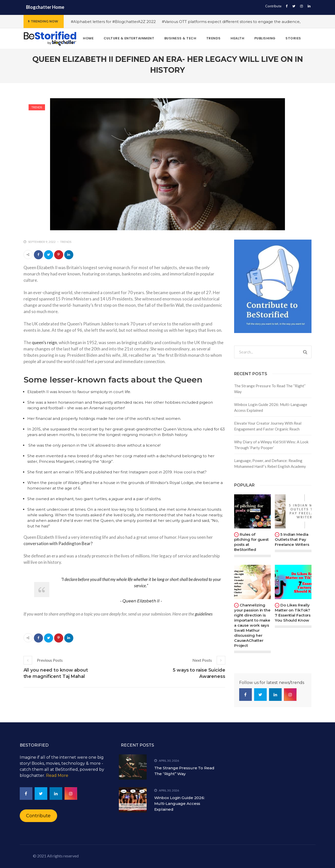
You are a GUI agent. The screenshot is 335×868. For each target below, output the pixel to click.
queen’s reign (44, 342)
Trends (37, 107)
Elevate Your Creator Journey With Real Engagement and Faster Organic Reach (268, 426)
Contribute (273, 6)
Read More (57, 775)
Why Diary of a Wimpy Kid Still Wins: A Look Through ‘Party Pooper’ (271, 445)
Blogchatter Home (45, 7)
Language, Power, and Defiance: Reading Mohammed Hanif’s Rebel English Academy (270, 463)
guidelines (204, 614)
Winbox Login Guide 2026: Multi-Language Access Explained (271, 407)
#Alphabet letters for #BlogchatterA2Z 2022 (113, 22)
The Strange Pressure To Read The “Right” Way (270, 389)
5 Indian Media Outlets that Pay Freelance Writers (292, 539)
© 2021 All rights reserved (56, 856)
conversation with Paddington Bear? (58, 543)
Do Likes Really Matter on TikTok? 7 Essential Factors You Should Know (293, 613)
